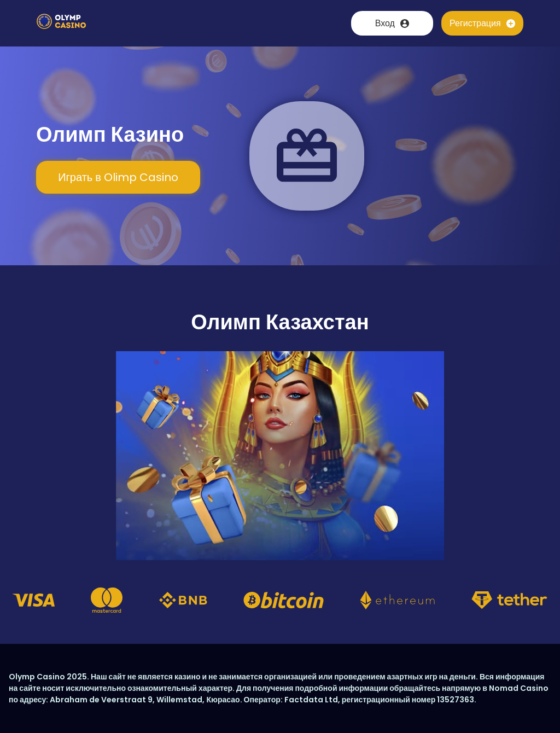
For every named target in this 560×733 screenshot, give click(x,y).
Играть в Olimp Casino (118, 177)
